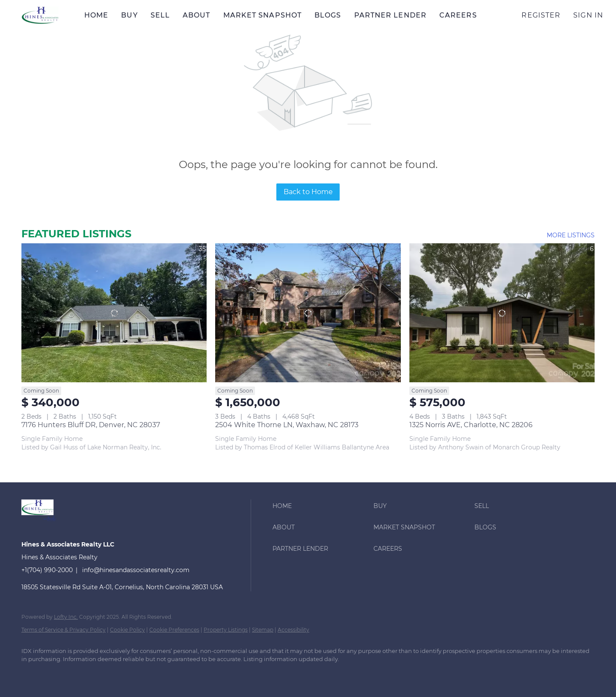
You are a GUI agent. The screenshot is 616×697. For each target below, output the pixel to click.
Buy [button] (129, 15)
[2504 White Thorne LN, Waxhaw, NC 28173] (308, 313)
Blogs (328, 15)
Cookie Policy (127, 630)
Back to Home (308, 192)
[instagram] (131, 674)
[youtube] (156, 674)
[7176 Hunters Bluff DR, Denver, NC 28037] (114, 313)
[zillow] (106, 674)
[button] (40, 15)
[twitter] (81, 674)
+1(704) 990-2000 (47, 570)
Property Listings (226, 630)
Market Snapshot (263, 15)
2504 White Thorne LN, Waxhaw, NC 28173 (287, 425)
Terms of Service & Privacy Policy (64, 630)
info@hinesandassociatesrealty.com (136, 570)
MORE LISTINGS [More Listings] (571, 235)
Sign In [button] (588, 15)
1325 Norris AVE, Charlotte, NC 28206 (471, 425)
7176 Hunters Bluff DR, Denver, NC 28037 (91, 425)
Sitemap (263, 630)
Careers (458, 15)
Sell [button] (160, 15)
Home (96, 15)
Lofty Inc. (66, 617)
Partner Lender (390, 15)
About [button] (197, 15)
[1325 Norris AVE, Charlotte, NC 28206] (502, 313)
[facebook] (32, 674)
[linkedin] (56, 674)
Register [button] (541, 15)
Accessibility (293, 630)
